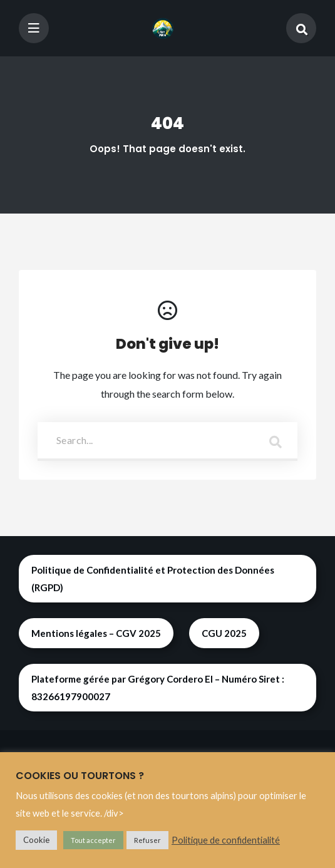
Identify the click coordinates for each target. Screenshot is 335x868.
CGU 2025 (224, 633)
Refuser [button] (147, 840)
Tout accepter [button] (93, 840)
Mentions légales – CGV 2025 (96, 633)
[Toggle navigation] (34, 28)
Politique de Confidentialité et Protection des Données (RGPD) (153, 579)
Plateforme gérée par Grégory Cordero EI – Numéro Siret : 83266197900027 (158, 688)
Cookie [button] (36, 840)
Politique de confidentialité (226, 840)
